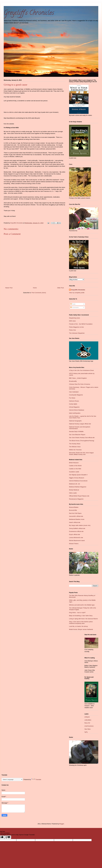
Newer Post (9, 288)
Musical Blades (74, 507)
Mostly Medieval (74, 490)
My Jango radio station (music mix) (80, 525)
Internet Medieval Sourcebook (78, 481)
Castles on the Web (75, 469)
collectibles (88, 720)
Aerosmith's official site (76, 516)
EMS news (72, 321)
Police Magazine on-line (76, 327)
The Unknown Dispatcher (77, 333)
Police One (72, 330)
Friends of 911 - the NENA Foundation (81, 324)
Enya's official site (75, 534)
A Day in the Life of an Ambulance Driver (81, 370)
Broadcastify (73, 381)
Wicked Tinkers (74, 544)
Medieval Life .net (74, 484)
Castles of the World (75, 466)
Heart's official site (75, 522)
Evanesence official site (76, 531)
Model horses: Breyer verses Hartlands (81, 629)
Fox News (72, 398)
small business (89, 726)
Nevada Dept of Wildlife (76, 432)
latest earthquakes (75, 413)
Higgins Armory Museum (77, 478)
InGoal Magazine (74, 407)
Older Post (61, 288)
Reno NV (87, 723)
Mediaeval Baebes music (77, 519)
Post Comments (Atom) (39, 293)
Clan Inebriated (74, 392)
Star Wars (87, 729)
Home (35, 288)
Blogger (62, 824)
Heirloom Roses (74, 401)
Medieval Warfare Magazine (78, 487)
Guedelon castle (74, 472)
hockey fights (73, 404)
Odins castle (73, 493)
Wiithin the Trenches (75, 450)
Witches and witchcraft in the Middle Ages (82, 605)
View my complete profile (77, 293)
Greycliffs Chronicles (78, 290)
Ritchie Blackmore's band (77, 541)
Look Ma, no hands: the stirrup (78, 626)
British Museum (74, 463)
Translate (36, 779)
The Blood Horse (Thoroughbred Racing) (82, 441)
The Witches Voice (75, 447)
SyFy (86, 732)
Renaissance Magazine (76, 499)
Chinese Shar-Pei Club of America (80, 384)
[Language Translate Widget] (12, 779)
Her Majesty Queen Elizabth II (78, 475)
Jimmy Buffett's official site (77, 528)
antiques (87, 717)
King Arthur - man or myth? (77, 613)
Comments (74, 307)
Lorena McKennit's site (76, 538)
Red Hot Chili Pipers (75, 513)
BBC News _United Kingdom (78, 378)
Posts (73, 304)
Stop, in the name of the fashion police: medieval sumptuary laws (81, 623)
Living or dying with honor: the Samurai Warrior (83, 619)
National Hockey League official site (80, 424)
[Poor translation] (8, 837)
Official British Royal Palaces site (79, 496)
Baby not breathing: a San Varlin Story (81, 616)
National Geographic (75, 421)
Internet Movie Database (77, 410)
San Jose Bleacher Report (77, 435)
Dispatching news (74, 318)
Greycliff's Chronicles (29, 13)
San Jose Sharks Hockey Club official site (82, 438)
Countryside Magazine (76, 395)
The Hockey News (75, 444)
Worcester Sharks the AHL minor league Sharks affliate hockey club (81, 454)
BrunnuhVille (73, 510)
